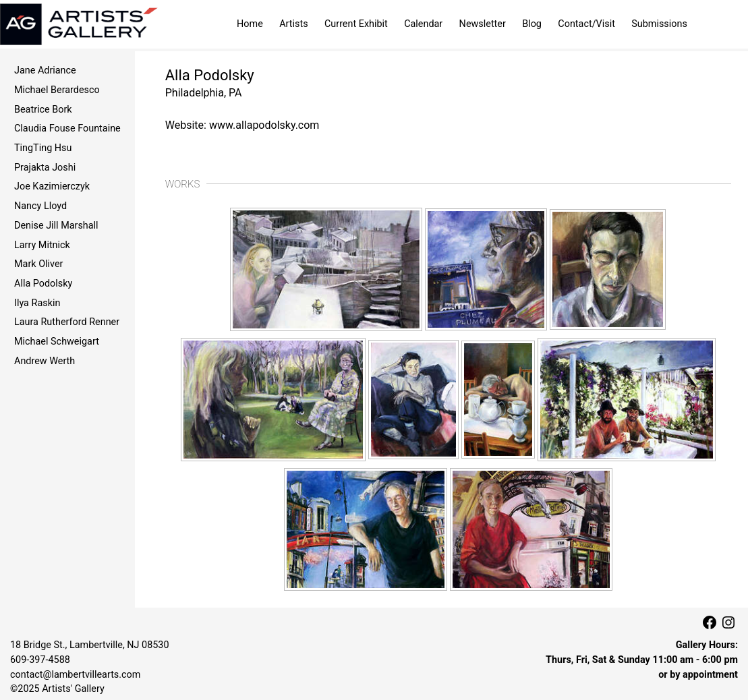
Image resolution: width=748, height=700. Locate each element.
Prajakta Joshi (45, 168)
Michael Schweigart (57, 342)
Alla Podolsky (43, 284)
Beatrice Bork (43, 110)
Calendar (423, 24)
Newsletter (483, 24)
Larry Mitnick (42, 245)
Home (250, 24)
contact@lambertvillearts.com (75, 675)
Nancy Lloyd (40, 206)
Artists (293, 24)
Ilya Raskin (37, 303)
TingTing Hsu (43, 148)
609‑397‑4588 (40, 660)
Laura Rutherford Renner (67, 322)
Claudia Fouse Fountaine (67, 128)
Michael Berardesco (57, 90)
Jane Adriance (45, 70)
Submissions (659, 24)
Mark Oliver (38, 264)
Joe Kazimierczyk (52, 186)
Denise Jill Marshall (56, 226)
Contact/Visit (586, 24)
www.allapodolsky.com (264, 125)
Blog (532, 24)
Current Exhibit (356, 24)
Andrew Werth (45, 361)
